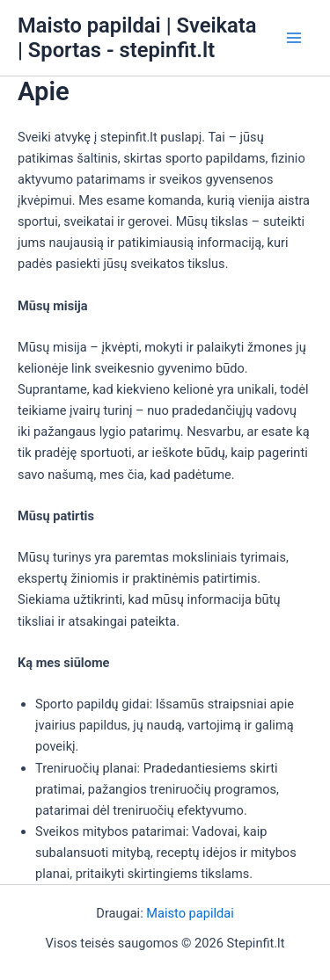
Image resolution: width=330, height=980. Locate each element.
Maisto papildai (190, 913)
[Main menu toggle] (294, 38)
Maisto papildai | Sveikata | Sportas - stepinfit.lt (137, 38)
